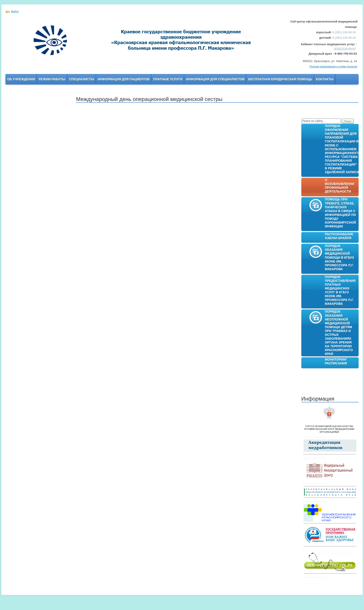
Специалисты (82, 79)
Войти (15, 11)
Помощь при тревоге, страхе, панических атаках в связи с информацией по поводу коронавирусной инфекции (341, 213)
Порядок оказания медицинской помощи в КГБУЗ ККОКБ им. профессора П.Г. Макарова (339, 257)
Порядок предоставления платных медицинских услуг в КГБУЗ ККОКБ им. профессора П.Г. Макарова (340, 290)
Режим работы (52, 79)
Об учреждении (21, 79)
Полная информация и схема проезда (333, 67)
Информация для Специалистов (215, 79)
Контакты (325, 79)
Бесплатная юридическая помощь (280, 79)
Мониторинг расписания (336, 361)
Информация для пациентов (124, 79)
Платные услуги (168, 79)
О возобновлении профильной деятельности (340, 186)
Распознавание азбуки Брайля (339, 236)
